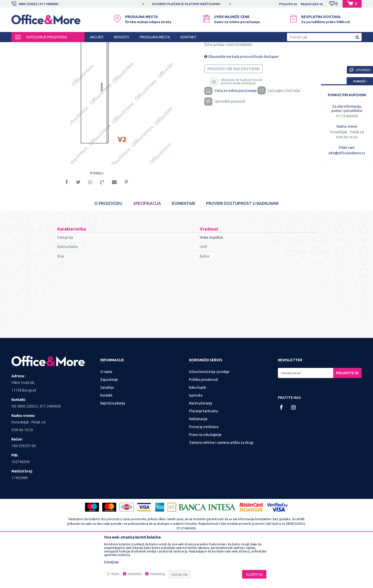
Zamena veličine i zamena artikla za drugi (221, 487)
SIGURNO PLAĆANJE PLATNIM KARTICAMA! (186, 4)
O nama (106, 417)
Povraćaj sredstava (204, 472)
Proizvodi (42, 47)
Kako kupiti (198, 432)
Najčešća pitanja (113, 448)
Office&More (21, 47)
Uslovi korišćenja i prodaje (209, 417)
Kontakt (106, 440)
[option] (187, 4)
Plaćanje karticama (204, 456)
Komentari (183, 248)
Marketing (158, 574)
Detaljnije (112, 562)
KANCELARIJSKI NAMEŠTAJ (73, 47)
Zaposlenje (109, 424)
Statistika (135, 574)
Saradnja (107, 432)
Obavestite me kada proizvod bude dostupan (241, 100)
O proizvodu (108, 248)
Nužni (115, 574)
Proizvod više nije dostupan (233, 112)
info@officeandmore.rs (347, 153)
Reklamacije (198, 464)
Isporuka (196, 440)
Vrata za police (126, 47)
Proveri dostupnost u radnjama (242, 248)
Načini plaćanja (201, 448)
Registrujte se (312, 4)
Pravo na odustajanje (205, 480)
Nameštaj (104, 47)
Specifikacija (147, 248)
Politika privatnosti (204, 424)
